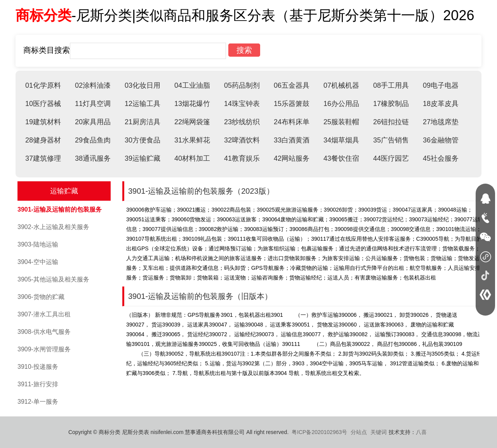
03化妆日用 (142, 85)
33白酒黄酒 (292, 140)
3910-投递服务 (38, 367)
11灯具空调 (93, 104)
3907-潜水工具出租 (44, 314)
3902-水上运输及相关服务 (53, 227)
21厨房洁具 (142, 122)
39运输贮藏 (142, 158)
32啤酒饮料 (242, 140)
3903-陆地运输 (38, 244)
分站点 (359, 432)
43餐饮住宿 (341, 158)
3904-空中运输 (38, 262)
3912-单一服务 (38, 402)
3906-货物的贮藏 (41, 297)
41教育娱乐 (242, 158)
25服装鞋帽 (341, 122)
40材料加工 (192, 158)
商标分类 (43, 15)
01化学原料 (43, 85)
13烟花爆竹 (192, 104)
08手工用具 (391, 85)
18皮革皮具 (441, 104)
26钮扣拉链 (391, 122)
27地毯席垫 (441, 122)
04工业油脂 (192, 85)
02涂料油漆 (93, 85)
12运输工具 (142, 104)
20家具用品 (93, 122)
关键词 (379, 432)
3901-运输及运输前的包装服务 (60, 209)
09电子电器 (441, 85)
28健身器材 (43, 140)
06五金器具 (292, 85)
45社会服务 (441, 158)
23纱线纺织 (242, 122)
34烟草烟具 (341, 140)
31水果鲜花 (192, 140)
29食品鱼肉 (93, 140)
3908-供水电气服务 (44, 332)
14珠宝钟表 (242, 104)
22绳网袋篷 (192, 122)
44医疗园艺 (391, 158)
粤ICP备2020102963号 (319, 432)
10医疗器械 (43, 104)
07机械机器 (341, 85)
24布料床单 (292, 122)
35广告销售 (391, 140)
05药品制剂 (242, 85)
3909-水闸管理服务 (44, 349)
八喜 (421, 432)
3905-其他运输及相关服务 (53, 279)
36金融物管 (441, 140)
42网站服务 (292, 158)
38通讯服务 (93, 158)
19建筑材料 (43, 122)
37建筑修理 (43, 158)
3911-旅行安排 (38, 384)
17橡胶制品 (391, 104)
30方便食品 (142, 140)
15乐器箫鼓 (292, 104)
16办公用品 (341, 104)
